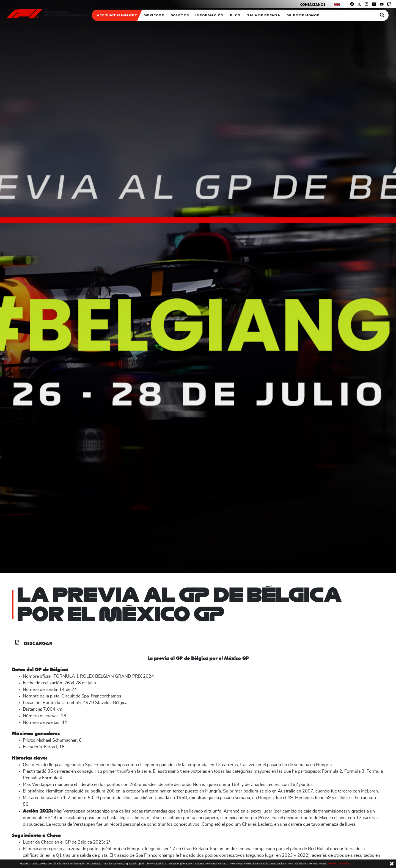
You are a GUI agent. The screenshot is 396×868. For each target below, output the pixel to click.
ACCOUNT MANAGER (117, 15)
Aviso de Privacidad (339, 864)
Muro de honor (303, 15)
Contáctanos (313, 5)
